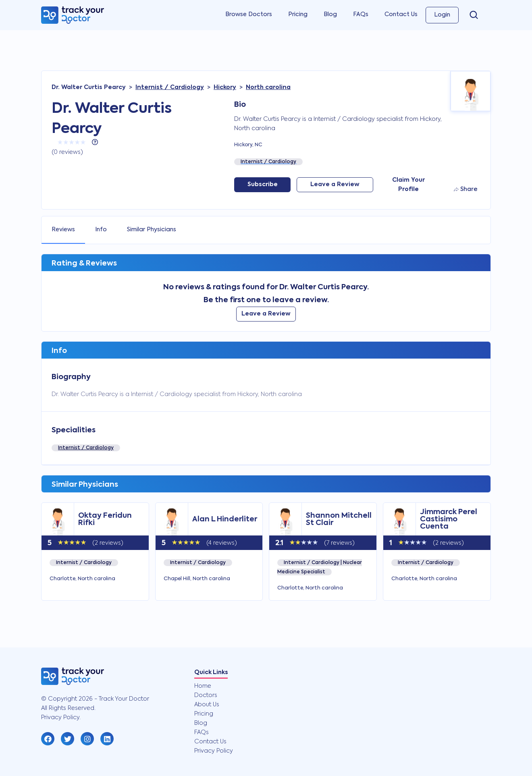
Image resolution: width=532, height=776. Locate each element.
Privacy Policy (214, 751)
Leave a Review (335, 185)
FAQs (361, 15)
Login (442, 15)
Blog (330, 15)
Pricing (298, 15)
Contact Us (401, 15)
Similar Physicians (152, 230)
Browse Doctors (249, 15)
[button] (48, 739)
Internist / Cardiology (86, 448)
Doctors (206, 695)
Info (101, 230)
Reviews (63, 230)
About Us (207, 705)
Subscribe (263, 185)
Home (203, 686)
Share (466, 189)
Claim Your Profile (408, 185)
